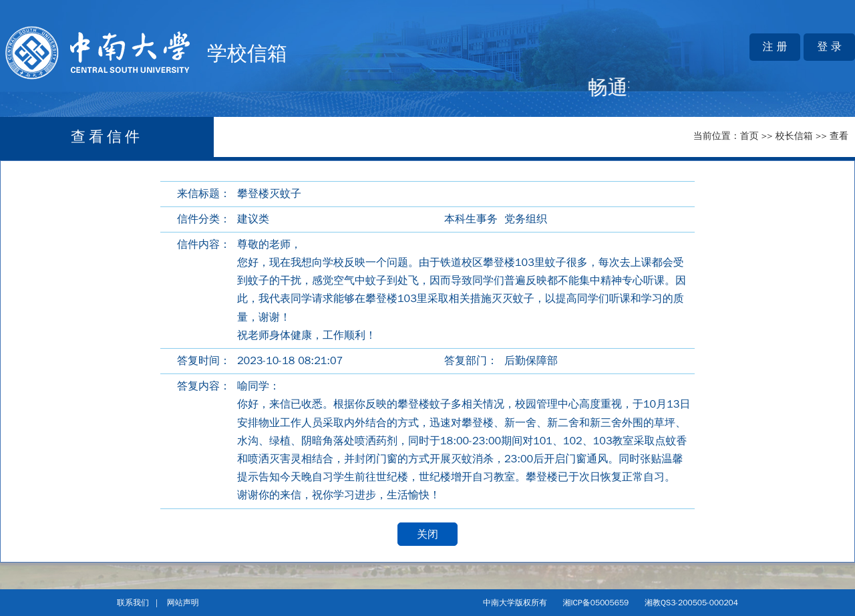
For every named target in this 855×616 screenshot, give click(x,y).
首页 (749, 136)
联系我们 (133, 603)
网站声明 (183, 603)
